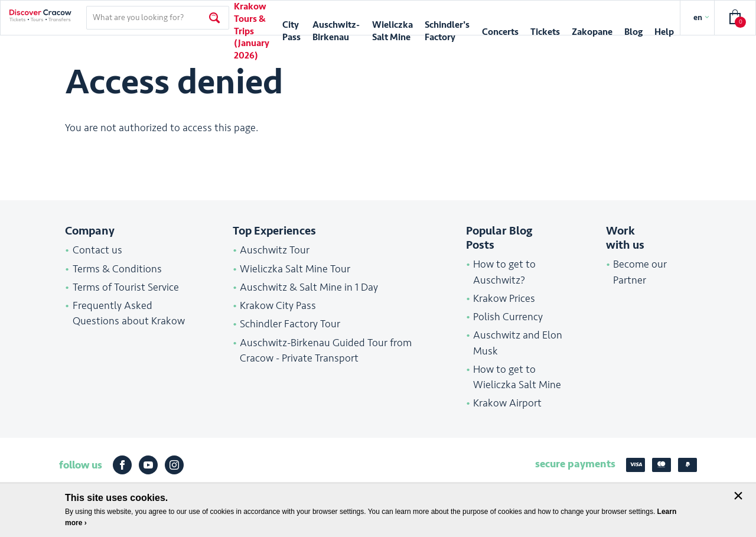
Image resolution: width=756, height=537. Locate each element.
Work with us (625, 238)
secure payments (575, 464)
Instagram (174, 465)
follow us (81, 465)
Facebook (122, 465)
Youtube (148, 465)
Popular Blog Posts (499, 238)
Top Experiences (274, 231)
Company (90, 231)
